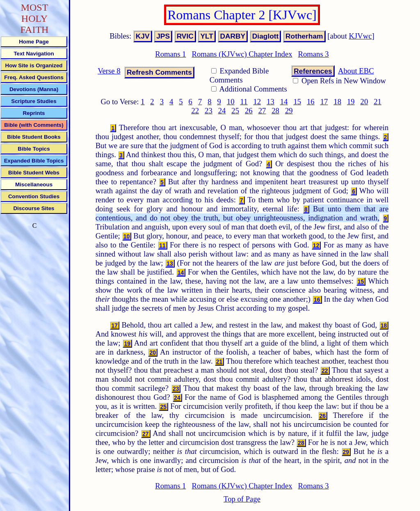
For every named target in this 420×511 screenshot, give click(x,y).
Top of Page (242, 499)
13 (270, 102)
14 (284, 102)
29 (289, 111)
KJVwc (361, 36)
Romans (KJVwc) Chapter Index (242, 54)
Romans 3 (314, 54)
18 (337, 102)
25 (235, 111)
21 (378, 102)
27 (262, 111)
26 (249, 111)
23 (209, 111)
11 (244, 102)
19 (351, 102)
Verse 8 (109, 71)
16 (311, 102)
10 (231, 102)
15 (297, 102)
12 (257, 102)
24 (222, 111)
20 (364, 102)
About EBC (356, 71)
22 (195, 111)
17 (324, 102)
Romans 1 (170, 54)
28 (275, 111)
